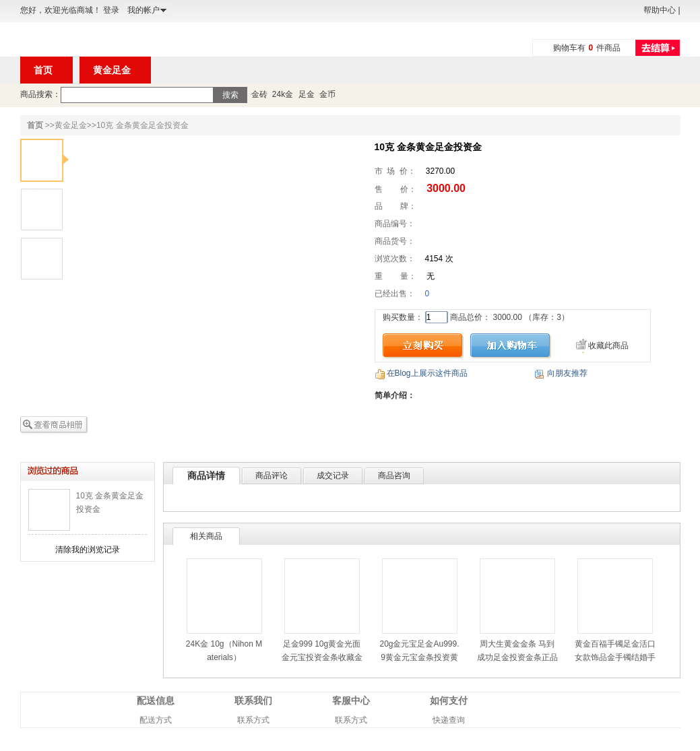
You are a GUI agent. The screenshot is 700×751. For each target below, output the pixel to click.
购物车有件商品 (587, 48)
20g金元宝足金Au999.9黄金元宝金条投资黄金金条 (419, 657)
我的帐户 (144, 10)
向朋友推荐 (567, 373)
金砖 (259, 94)
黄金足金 (71, 125)
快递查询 (449, 720)
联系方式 (253, 720)
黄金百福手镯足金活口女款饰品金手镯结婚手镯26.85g (615, 657)
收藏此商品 (608, 346)
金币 (327, 94)
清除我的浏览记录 (88, 550)
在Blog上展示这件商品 (427, 373)
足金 (307, 94)
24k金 (283, 94)
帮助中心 (660, 10)
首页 (35, 125)
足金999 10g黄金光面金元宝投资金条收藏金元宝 (322, 657)
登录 (111, 10)
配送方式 (156, 720)
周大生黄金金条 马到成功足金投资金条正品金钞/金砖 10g (517, 657)
